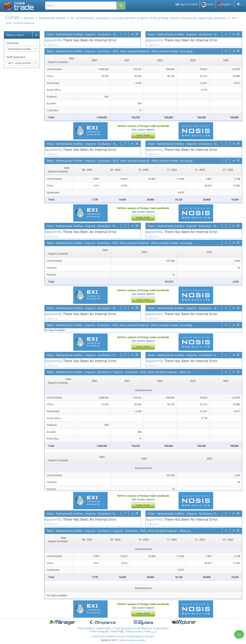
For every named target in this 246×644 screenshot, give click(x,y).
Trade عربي (150, 631)
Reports (29, 18)
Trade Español (85, 628)
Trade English (103, 628)
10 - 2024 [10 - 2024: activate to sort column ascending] (143, 170)
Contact (149, 636)
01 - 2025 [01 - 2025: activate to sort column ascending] (228, 170)
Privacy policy (135, 636)
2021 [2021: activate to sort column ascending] (127, 60)
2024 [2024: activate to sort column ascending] (226, 60)
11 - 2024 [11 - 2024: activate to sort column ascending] (172, 170)
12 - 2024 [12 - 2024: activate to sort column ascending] (200, 170)
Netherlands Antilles (52, 18)
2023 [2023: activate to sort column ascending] (193, 60)
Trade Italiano (161, 628)
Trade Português (99, 631)
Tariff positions (16, 57)
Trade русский (133, 631)
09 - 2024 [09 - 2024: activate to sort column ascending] (115, 170)
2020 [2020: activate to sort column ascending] (94, 60)
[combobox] (22, 49)
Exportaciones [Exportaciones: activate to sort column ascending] (143, 588)
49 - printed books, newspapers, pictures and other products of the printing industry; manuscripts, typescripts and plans (149, 18)
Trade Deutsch (142, 628)
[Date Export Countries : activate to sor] (61, 60)
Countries (13, 43)
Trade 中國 (117, 631)
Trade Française (123, 628)
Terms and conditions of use (108, 636)
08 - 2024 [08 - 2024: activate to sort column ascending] (87, 170)
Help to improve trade (132, 640)
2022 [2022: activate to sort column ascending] (160, 60)
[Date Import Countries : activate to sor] (78, 252)
